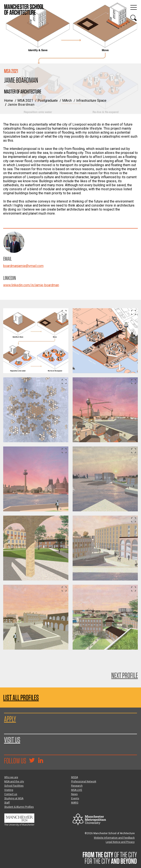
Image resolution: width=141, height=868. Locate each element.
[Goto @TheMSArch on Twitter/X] (32, 761)
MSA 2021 (25, 101)
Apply (10, 719)
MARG (75, 803)
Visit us (12, 740)
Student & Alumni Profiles (19, 807)
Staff (7, 803)
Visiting (9, 790)
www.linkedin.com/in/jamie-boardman (31, 285)
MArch (67, 101)
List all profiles (21, 698)
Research (77, 786)
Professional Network (84, 782)
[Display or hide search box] (134, 18)
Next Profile (125, 675)
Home (8, 101)
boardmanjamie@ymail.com (23, 266)
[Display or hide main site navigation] (134, 7)
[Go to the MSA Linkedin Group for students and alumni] (41, 761)
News (74, 794)
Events (75, 798)
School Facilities (14, 786)
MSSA (75, 777)
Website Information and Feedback (114, 838)
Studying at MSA (14, 798)
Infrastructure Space (91, 101)
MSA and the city (14, 782)
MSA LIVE (77, 790)
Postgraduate (48, 101)
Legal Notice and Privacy (120, 842)
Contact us (11, 794)
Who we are (11, 777)
